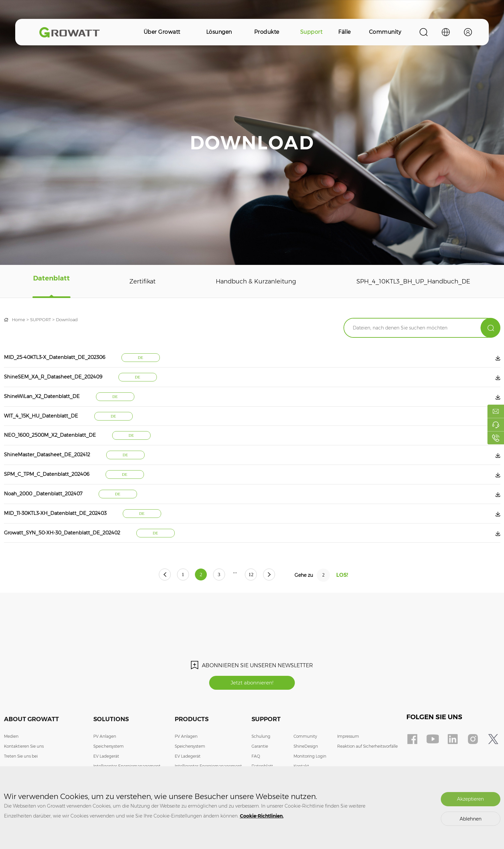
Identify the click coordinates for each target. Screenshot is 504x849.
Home (19, 320)
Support (311, 32)
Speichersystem (109, 764)
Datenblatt (49, 281)
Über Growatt (162, 32)
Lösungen (219, 32)
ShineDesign (306, 764)
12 (259, 593)
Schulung (261, 754)
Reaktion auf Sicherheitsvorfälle (367, 764)
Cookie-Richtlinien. (262, 816)
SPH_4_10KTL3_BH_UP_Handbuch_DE (410, 281)
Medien (11, 754)
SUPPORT (42, 320)
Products (192, 737)
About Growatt (31, 737)
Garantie (260, 764)
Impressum (348, 754)
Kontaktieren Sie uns (24, 764)
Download (70, 320)
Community (385, 32)
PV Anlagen (105, 754)
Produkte (267, 32)
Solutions (111, 737)
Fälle (344, 32)
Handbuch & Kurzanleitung (249, 281)
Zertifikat (136, 281)
